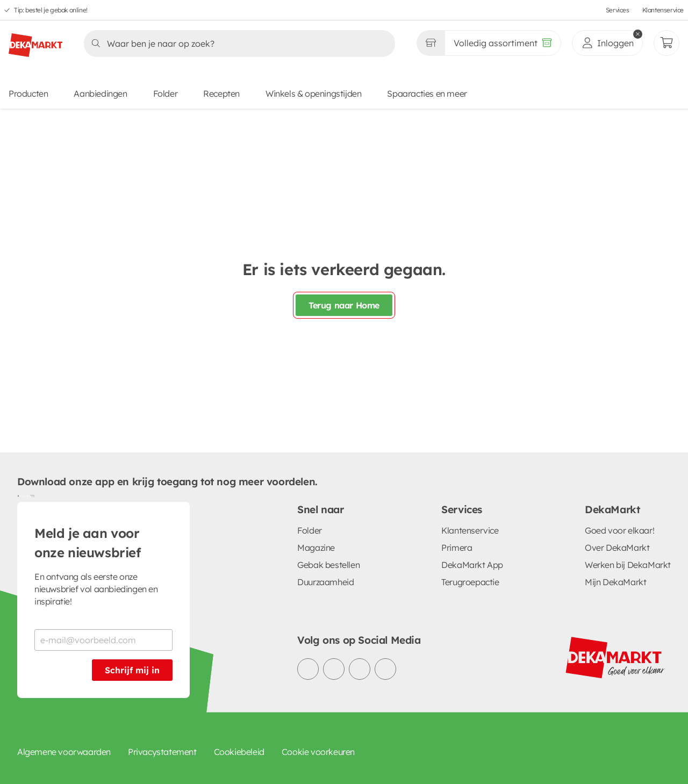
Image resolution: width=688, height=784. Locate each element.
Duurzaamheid (325, 582)
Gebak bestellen (328, 565)
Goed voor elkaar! (619, 530)
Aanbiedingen (100, 93)
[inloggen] (607, 43)
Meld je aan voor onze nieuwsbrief (88, 543)
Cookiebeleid (239, 752)
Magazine (316, 548)
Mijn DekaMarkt (615, 582)
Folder (166, 93)
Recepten (221, 93)
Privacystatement (162, 752)
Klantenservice (663, 10)
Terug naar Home (344, 305)
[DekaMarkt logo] (35, 41)
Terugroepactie (470, 582)
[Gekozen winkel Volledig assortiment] (431, 43)
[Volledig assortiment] (503, 43)
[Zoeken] (236, 44)
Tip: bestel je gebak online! (51, 10)
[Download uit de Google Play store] (21, 495)
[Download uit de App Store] (30, 495)
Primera (457, 548)
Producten (28, 93)
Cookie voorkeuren (318, 752)
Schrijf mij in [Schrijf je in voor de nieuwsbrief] (132, 670)
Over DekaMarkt (617, 548)
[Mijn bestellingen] (666, 43)
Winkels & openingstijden (313, 93)
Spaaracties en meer (427, 93)
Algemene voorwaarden (64, 752)
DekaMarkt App (472, 565)
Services (618, 10)
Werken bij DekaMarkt (628, 565)
